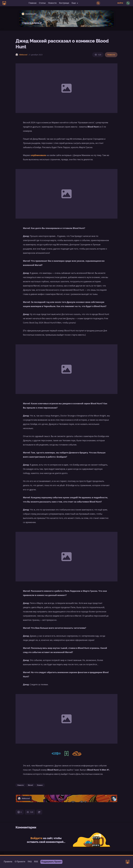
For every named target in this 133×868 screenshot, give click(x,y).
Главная (33, 3)
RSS (36, 862)
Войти (120, 3)
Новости (52, 3)
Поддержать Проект (51, 862)
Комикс (40, 785)
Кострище (64, 3)
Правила (8, 862)
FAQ (30, 862)
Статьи (42, 3)
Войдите (36, 838)
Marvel (30, 785)
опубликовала (38, 155)
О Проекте (20, 862)
